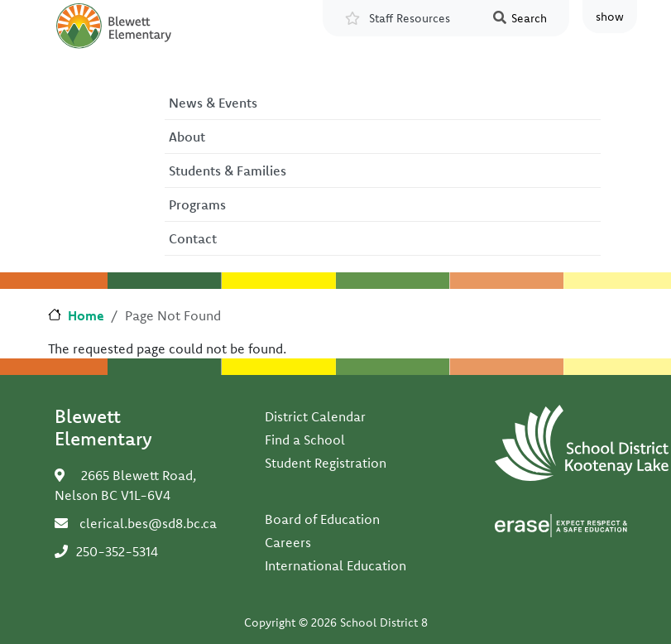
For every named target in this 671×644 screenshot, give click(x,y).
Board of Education (322, 519)
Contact (193, 238)
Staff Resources (410, 18)
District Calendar (315, 416)
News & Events (213, 103)
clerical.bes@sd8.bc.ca (148, 523)
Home (86, 315)
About (187, 137)
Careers (288, 542)
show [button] (610, 17)
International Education (335, 565)
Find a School (305, 440)
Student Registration (326, 463)
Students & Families (228, 171)
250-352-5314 (117, 551)
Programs (197, 204)
